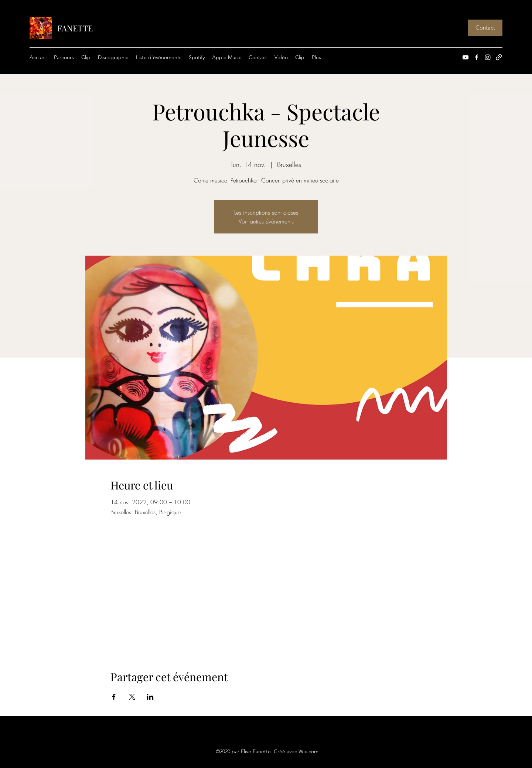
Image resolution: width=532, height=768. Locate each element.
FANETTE (75, 28)
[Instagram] (488, 57)
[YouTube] (465, 57)
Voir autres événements (266, 221)
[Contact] (485, 28)
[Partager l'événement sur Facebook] (114, 697)
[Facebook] (477, 57)
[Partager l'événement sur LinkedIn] (150, 697)
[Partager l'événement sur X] (132, 697)
